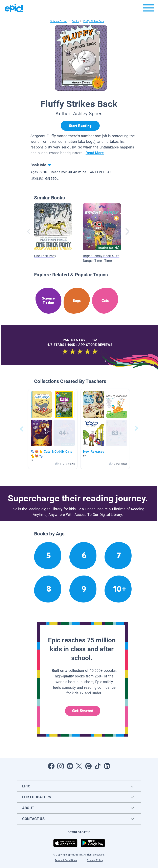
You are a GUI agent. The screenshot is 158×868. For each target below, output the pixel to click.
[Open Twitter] (79, 766)
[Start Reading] (80, 126)
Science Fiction (59, 21)
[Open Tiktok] (98, 766)
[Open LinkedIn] (107, 766)
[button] (53, 429)
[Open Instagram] (61, 766)
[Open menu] (149, 9)
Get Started (83, 711)
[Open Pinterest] (88, 766)
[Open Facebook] (51, 766)
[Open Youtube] (70, 766)
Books (75, 21)
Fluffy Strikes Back (94, 21)
